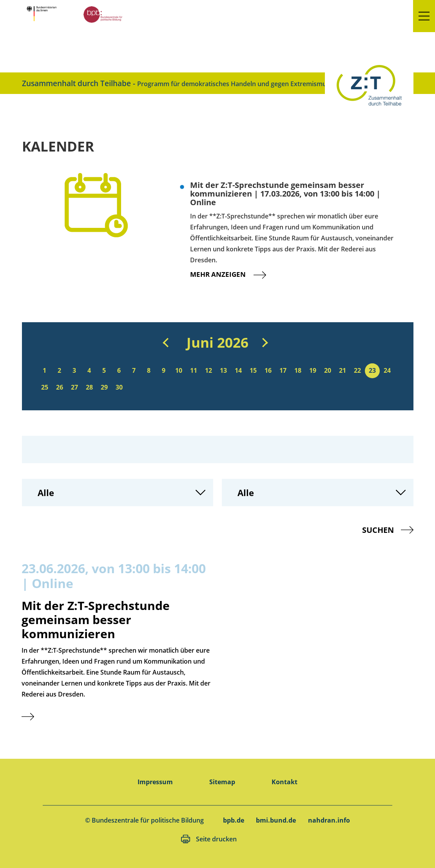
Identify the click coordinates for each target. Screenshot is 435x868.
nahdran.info (329, 820)
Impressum (155, 782)
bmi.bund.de (276, 820)
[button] (424, 16)
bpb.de (234, 820)
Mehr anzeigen (234, 274)
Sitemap (222, 782)
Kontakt (285, 782)
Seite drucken (216, 839)
